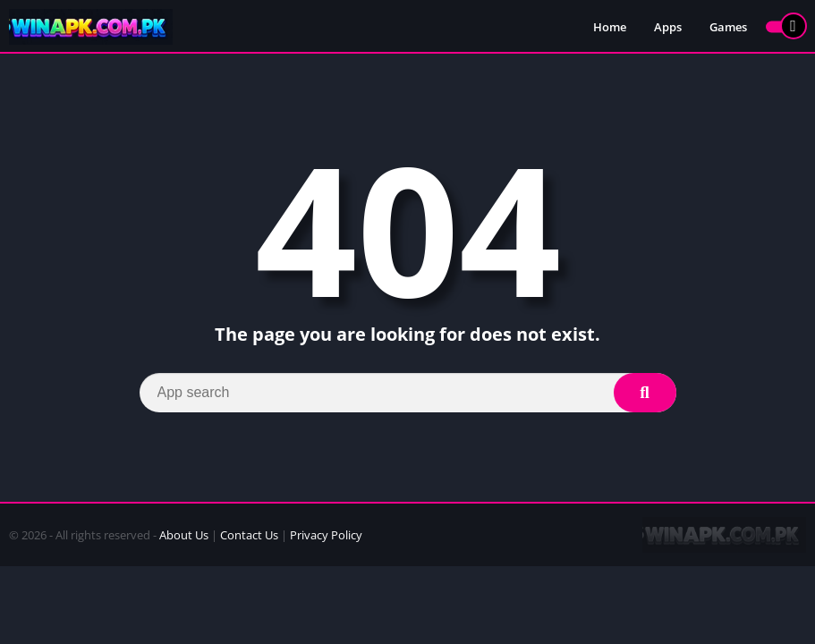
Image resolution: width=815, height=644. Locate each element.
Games (728, 27)
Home (610, 27)
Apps (668, 27)
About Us (184, 535)
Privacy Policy (326, 535)
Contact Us (249, 535)
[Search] (408, 393)
